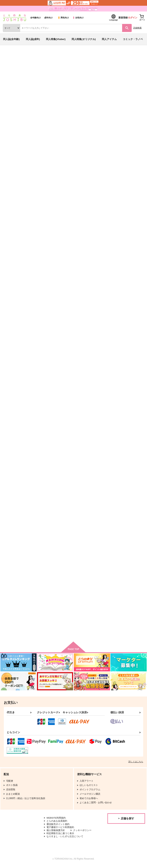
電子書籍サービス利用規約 (60, 829)
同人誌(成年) (33, 39)
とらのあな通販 (9, 55)
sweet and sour (126, 141)
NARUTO (70, 144)
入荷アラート (13, 124)
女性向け (78, 18)
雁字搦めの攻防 (118, 424)
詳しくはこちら (136, 763)
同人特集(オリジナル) (84, 39)
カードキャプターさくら (49, 144)
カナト (31, 141)
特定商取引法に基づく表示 (60, 835)
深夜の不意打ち (43, 424)
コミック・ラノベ (133, 39)
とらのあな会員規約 (57, 823)
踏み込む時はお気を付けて (124, 513)
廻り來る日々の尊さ (83, 602)
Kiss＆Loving (80, 513)
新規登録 (123, 18)
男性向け (63, 18)
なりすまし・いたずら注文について (65, 839)
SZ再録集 (115, 335)
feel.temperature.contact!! (49, 335)
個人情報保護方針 (56, 832)
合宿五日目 (116, 246)
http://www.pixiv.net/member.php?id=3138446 (95, 99)
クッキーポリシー (82, 832)
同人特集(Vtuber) (56, 39)
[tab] (60, 183)
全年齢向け (36, 18)
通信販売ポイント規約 (58, 826)
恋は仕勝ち (40, 513)
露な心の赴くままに (83, 246)
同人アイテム (109, 39)
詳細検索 (137, 28)
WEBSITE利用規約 (56, 820)
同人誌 (23, 55)
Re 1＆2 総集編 (81, 335)
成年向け (48, 18)
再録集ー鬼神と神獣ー (47, 602)
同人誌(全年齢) (11, 39)
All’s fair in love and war (86, 424)
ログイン (133, 18)
